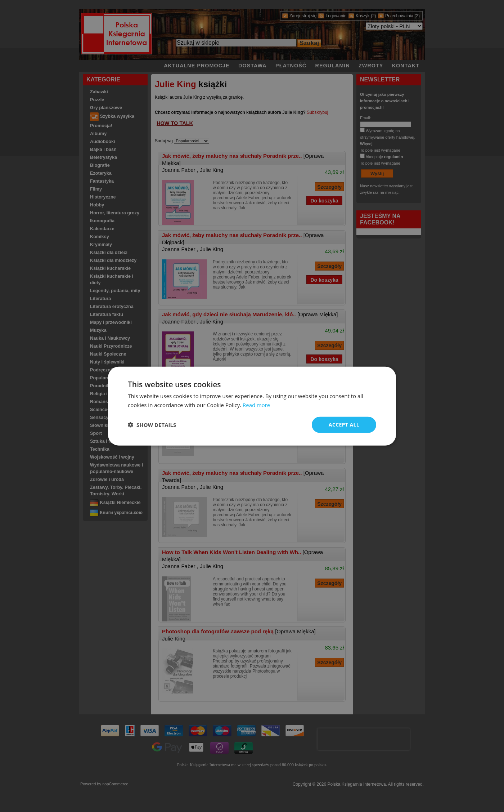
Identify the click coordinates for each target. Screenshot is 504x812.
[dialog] (252, 406)
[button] (152, 425)
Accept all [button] (344, 425)
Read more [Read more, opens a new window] (256, 405)
